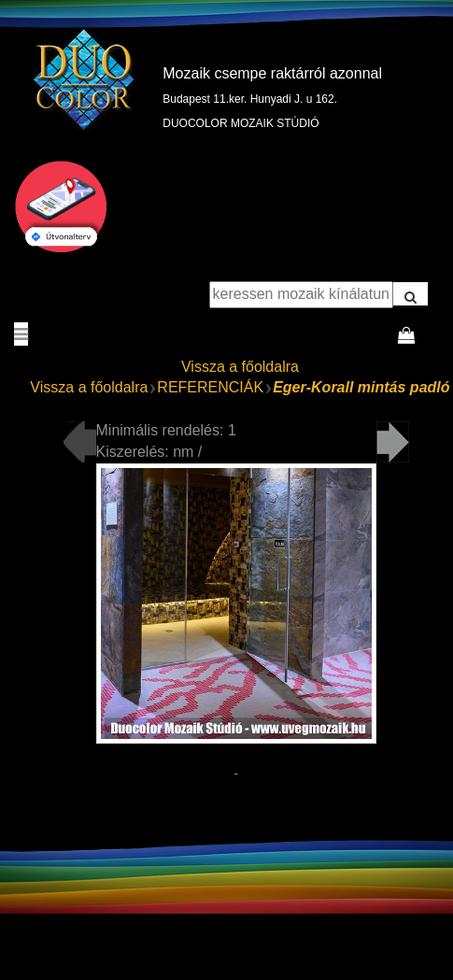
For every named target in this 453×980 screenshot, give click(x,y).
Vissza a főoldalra (240, 367)
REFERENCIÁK (210, 387)
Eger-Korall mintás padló (361, 387)
